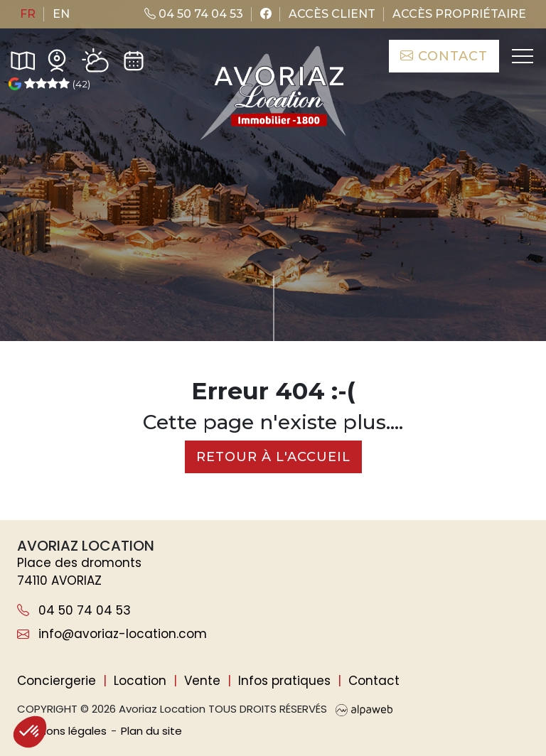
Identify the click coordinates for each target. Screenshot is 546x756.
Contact (444, 56)
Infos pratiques (284, 681)
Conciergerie (57, 681)
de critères (327, 281)
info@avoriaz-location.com (112, 634)
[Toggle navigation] (521, 56)
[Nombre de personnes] (149, 281)
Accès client (332, 14)
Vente (202, 681)
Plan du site (151, 731)
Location (140, 681)
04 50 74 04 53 (194, 14)
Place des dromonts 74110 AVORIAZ (79, 572)
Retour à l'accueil (273, 457)
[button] (30, 732)
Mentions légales (62, 731)
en (61, 14)
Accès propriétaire (459, 14)
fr (28, 14)
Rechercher (454, 281)
